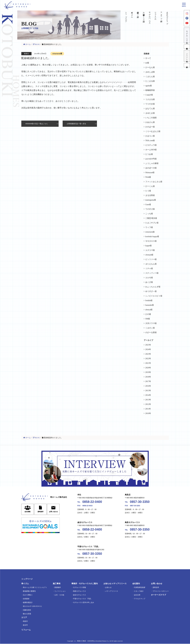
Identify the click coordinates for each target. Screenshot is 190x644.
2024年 (148, 349)
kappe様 (149, 246)
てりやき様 (150, 104)
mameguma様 (151, 200)
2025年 (148, 345)
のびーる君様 (151, 332)
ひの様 (148, 314)
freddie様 (149, 300)
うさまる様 (150, 99)
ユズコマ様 (150, 250)
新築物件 (58, 588)
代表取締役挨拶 (140, 588)
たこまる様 (150, 81)
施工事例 (57, 584)
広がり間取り (28, 595)
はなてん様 (150, 109)
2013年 (148, 400)
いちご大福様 (151, 118)
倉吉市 (25, 625)
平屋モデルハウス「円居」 (83, 599)
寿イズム (132, 14)
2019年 (148, 372)
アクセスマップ (140, 599)
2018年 (148, 377)
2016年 (148, 386)
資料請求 (187, 66)
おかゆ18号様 (151, 159)
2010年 (148, 413)
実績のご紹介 (138, 13)
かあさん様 (150, 122)
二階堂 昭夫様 (151, 218)
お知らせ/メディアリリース (115, 584)
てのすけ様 (150, 209)
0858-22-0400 (92, 502)
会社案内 (136, 584)
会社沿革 (137, 595)
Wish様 (148, 177)
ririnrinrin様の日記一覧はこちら (37, 124)
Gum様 (148, 205)
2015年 (148, 391)
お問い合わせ (157, 584)
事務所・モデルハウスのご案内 (85, 584)
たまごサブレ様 (152, 223)
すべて (148, 58)
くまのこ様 (150, 328)
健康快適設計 (28, 603)
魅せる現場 (27, 614)
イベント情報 (187, 56)
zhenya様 (149, 310)
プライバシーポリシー (161, 591)
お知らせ (108, 588)
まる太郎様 (150, 195)
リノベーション (60, 591)
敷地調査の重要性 (29, 591)
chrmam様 (149, 255)
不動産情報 (187, 47)
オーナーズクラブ (167, 17)
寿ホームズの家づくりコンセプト (35, 588)
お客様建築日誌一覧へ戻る (76, 124)
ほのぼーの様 (151, 168)
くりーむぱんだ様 (153, 131)
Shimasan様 (150, 173)
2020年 (148, 368)
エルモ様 (149, 278)
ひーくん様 (150, 186)
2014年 (148, 395)
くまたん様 (150, 77)
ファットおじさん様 (154, 182)
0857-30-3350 (140, 502)
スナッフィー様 (152, 273)
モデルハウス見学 (187, 36)
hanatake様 (150, 305)
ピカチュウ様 (151, 145)
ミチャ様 (149, 269)
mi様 (147, 63)
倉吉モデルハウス (80, 595)
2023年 (148, 354)
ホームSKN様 (151, 150)
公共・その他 (59, 595)
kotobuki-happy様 (152, 237)
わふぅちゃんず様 (153, 287)
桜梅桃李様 (150, 90)
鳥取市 (25, 622)
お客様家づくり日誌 (144, 15)
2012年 (148, 404)
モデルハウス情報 (80, 588)
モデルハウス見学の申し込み (84, 603)
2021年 (148, 363)
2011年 (148, 409)
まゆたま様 (150, 113)
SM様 (148, 319)
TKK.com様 (150, 141)
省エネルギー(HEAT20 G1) (32, 606)
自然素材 (26, 599)
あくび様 (149, 282)
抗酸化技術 (27, 610)
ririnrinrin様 (150, 232)
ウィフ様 (149, 227)
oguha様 (149, 86)
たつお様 (149, 154)
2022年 (148, 359)
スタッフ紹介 (161, 15)
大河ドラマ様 (151, 323)
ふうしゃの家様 (152, 163)
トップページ (126, 16)
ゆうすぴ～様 (151, 291)
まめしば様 (150, 72)
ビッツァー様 (151, 259)
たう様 (148, 191)
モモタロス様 (151, 241)
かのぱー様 (150, 127)
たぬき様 (149, 95)
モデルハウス (150, 17)
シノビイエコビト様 (154, 296)
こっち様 (149, 214)
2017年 (148, 381)
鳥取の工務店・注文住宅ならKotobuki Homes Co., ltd (94, 641)
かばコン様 (150, 136)
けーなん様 (150, 67)
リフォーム (155, 15)
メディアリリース (112, 591)
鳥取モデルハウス (80, 591)
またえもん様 (151, 264)
